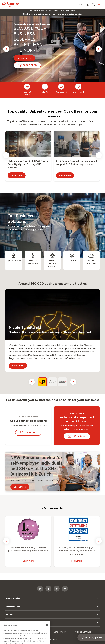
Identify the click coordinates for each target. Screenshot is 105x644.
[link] (52, 14)
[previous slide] (6, 49)
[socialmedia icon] (65, 589)
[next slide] (99, 49)
